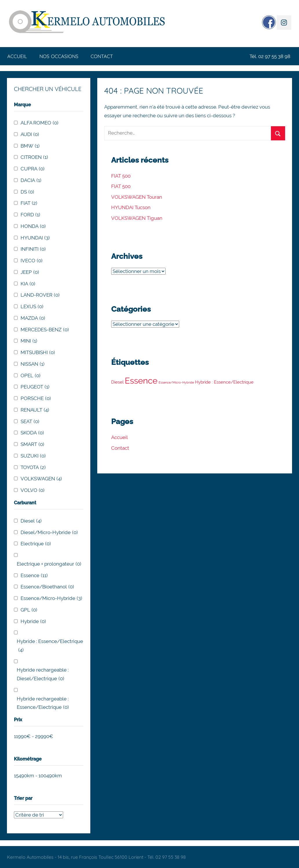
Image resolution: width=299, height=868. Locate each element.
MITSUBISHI (38, 353)
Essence (34, 576)
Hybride (33, 622)
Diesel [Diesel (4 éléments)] (117, 382)
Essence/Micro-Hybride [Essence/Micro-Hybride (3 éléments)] (176, 382)
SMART (32, 445)
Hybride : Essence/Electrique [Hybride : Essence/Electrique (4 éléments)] (224, 382)
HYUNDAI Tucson (131, 207)
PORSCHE (36, 399)
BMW (30, 146)
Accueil (17, 56)
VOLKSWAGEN (41, 479)
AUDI (30, 135)
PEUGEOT (35, 387)
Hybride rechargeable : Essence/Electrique (43, 704)
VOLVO (33, 490)
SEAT (30, 422)
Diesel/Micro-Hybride (49, 533)
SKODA (32, 433)
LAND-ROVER (40, 295)
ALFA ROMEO (40, 123)
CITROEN (34, 157)
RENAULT (35, 410)
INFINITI (33, 249)
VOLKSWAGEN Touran (137, 197)
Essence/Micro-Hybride (51, 599)
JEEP (30, 272)
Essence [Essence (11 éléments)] (141, 381)
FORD (30, 215)
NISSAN (33, 364)
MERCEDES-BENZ (45, 330)
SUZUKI (33, 456)
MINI (29, 341)
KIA (28, 284)
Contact (102, 56)
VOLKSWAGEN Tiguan (137, 218)
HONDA (33, 226)
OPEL (31, 376)
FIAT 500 (121, 176)
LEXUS (32, 307)
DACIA (31, 181)
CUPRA (33, 169)
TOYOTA (33, 468)
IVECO (32, 261)
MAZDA (33, 318)
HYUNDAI (35, 238)
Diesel (31, 521)
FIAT (29, 203)
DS (27, 192)
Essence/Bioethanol (47, 587)
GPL (29, 610)
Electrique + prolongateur (49, 564)
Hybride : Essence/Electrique (50, 646)
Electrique (36, 544)
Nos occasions (59, 56)
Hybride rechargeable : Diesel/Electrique (43, 675)
